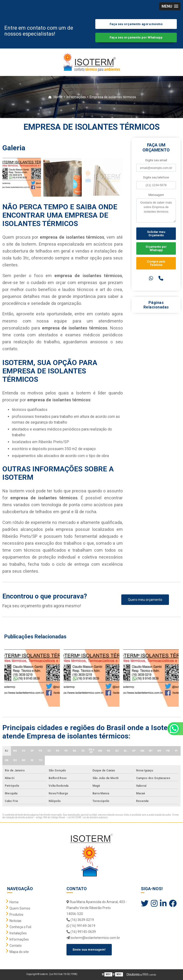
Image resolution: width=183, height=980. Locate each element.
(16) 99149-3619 (81, 926)
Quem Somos (20, 908)
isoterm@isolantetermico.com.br (93, 938)
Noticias (15, 921)
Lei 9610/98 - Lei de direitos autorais (88, 817)
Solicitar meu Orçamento (156, 234)
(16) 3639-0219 (80, 920)
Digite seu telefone (156, 177)
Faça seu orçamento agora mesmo (136, 24)
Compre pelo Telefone (156, 263)
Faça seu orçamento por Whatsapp (136, 37)
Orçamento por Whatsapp (156, 248)
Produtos (16, 915)
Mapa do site (19, 952)
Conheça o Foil (20, 927)
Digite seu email (156, 160)
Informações (19, 939)
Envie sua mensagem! (89, 950)
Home (14, 902)
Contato (16, 946)
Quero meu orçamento (145, 600)
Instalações (18, 933)
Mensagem (156, 195)
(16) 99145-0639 (81, 932)
